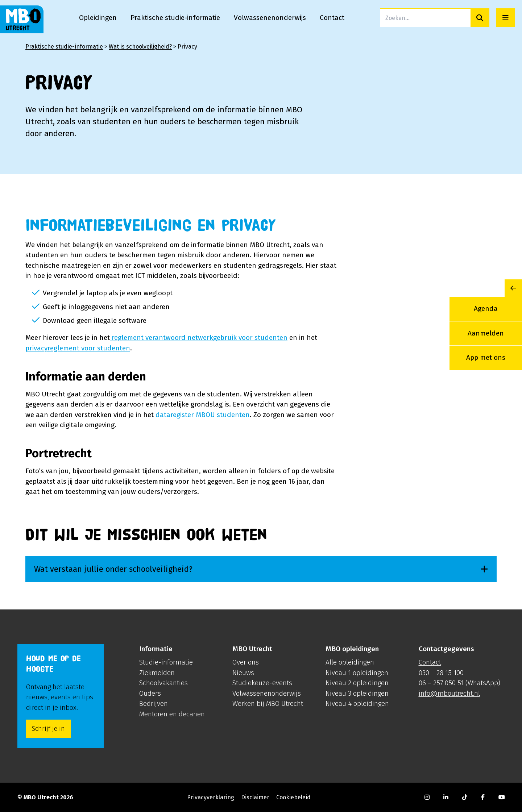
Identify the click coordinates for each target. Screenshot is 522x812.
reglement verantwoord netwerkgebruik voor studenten (199, 338)
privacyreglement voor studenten (78, 348)
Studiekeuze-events (262, 683)
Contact (430, 662)
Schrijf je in (48, 729)
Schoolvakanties (163, 683)
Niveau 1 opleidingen (357, 673)
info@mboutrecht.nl (449, 693)
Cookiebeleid (293, 797)
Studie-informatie (166, 662)
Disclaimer (255, 797)
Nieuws (243, 673)
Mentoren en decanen (172, 714)
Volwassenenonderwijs (267, 693)
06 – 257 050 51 (441, 683)
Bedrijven (154, 703)
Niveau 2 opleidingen (357, 683)
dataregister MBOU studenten (203, 415)
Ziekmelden (157, 673)
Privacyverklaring (211, 797)
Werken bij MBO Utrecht (268, 703)
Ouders (150, 693)
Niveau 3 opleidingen (357, 693)
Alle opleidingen (350, 662)
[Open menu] (506, 18)
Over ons (246, 662)
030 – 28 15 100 (441, 673)
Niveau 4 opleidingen (357, 703)
